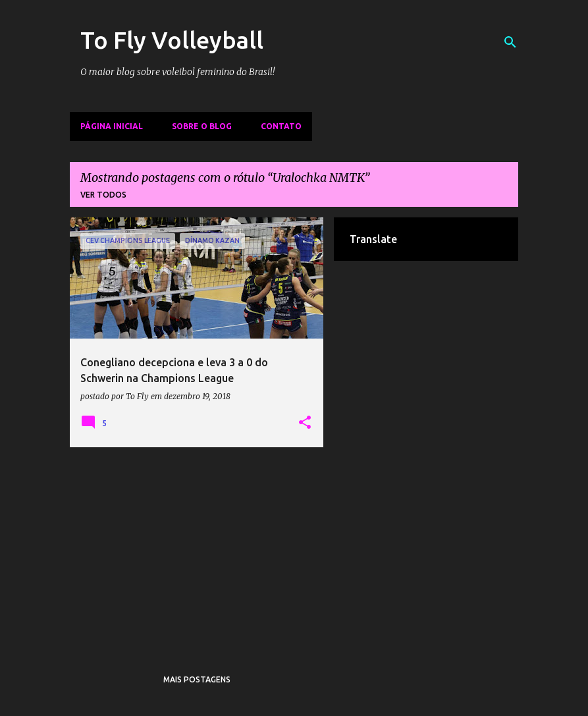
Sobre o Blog (202, 126)
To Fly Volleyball (172, 40)
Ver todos (103, 195)
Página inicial (112, 126)
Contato (281, 126)
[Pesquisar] (510, 42)
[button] (305, 423)
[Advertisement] (197, 549)
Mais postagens (197, 679)
